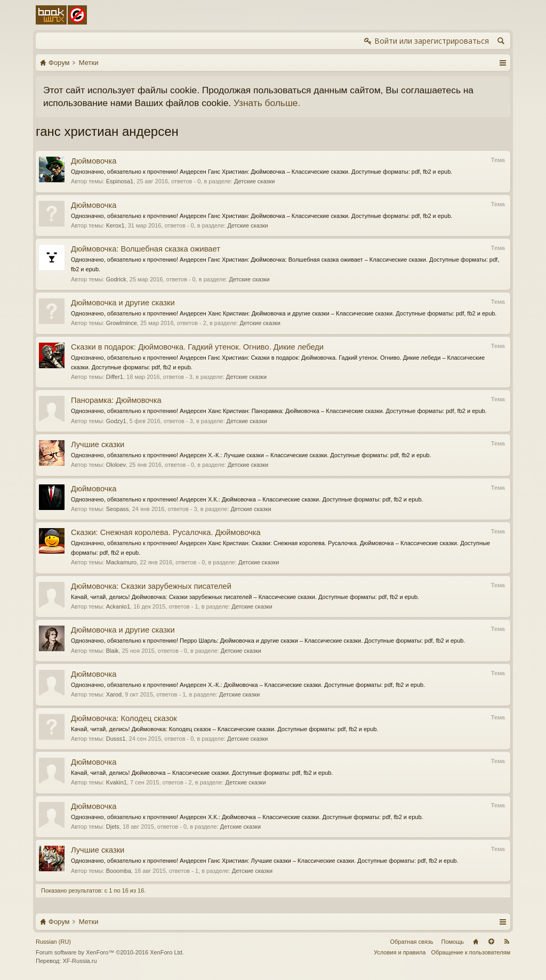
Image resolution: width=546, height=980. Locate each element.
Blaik (113, 651)
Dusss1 (116, 739)
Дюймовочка (94, 161)
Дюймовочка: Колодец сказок (124, 718)
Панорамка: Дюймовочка (116, 400)
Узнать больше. (267, 103)
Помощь (453, 942)
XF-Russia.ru (79, 961)
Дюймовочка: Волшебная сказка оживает (146, 249)
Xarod (114, 694)
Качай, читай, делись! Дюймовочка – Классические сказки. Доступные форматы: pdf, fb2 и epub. (202, 773)
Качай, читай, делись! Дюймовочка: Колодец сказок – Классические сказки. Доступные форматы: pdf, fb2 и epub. (224, 729)
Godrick (116, 279)
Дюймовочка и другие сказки (123, 303)
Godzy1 (116, 421)
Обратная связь (411, 942)
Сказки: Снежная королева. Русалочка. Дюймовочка (166, 532)
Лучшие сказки (98, 444)
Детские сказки (254, 181)
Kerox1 (115, 225)
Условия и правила (400, 952)
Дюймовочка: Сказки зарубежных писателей (151, 586)
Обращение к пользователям (471, 952)
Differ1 (115, 377)
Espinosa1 (120, 181)
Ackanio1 (118, 606)
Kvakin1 (117, 782)
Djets (113, 827)
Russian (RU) (53, 942)
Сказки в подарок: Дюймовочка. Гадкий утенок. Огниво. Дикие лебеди (197, 347)
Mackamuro (121, 562)
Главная (476, 942)
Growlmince (122, 323)
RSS (507, 942)
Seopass (118, 509)
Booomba (119, 871)
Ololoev (116, 465)
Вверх (491, 942)
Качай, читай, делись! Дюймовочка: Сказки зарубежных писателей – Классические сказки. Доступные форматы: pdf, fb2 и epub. (245, 597)
